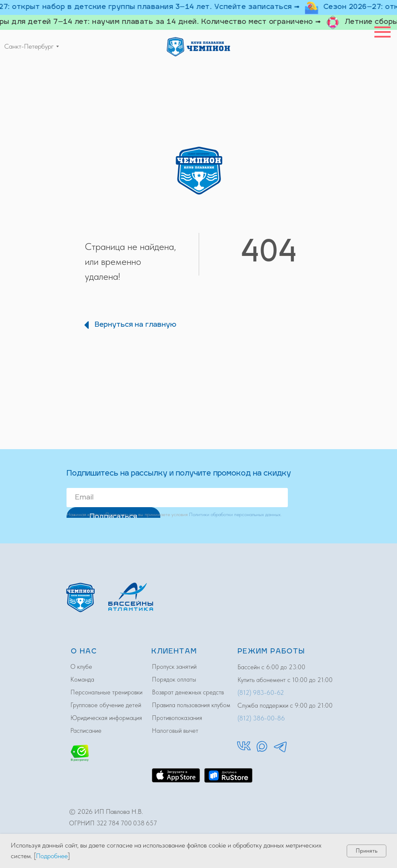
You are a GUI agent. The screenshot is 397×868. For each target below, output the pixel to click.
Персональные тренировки (106, 692)
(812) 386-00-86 (261, 718)
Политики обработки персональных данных (235, 514)
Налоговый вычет (175, 731)
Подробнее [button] (52, 856)
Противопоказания (177, 718)
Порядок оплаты (174, 679)
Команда (82, 679)
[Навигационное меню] (383, 32)
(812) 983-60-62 (261, 693)
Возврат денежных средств (188, 692)
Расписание (86, 731)
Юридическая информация (106, 718)
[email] (177, 498)
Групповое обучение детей (106, 705)
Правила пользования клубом (191, 705)
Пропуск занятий (174, 667)
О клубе (81, 667)
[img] (199, 46)
